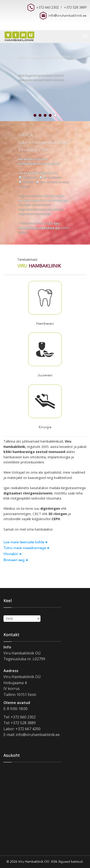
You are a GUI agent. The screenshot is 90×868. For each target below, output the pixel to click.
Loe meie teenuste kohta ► (26, 542)
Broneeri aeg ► (16, 560)
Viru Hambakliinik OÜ (34, 862)
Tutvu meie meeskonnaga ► (27, 548)
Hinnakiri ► (13, 554)
